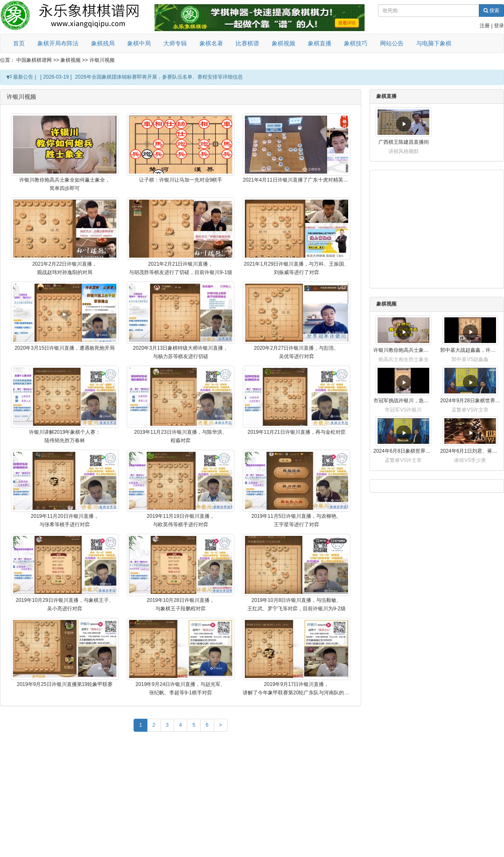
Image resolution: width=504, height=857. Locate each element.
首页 (19, 43)
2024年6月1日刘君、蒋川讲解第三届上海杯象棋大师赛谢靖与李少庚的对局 (470, 451)
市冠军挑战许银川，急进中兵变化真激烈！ (403, 401)
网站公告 (392, 43)
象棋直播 (320, 43)
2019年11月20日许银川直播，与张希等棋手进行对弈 (64, 520)
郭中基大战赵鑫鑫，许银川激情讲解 (470, 350)
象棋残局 (103, 43)
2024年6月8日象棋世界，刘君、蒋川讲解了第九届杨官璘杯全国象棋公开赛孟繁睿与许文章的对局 (403, 451)
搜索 (491, 11)
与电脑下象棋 (434, 43)
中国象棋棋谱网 (34, 60)
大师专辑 (175, 43)
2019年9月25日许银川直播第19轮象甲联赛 (65, 684)
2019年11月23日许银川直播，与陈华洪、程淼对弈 (180, 436)
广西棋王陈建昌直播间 (404, 142)
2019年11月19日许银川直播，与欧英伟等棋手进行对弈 (180, 520)
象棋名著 (211, 43)
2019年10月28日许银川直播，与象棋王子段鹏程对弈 (180, 604)
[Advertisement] (181, 796)
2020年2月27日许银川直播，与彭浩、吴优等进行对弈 (297, 352)
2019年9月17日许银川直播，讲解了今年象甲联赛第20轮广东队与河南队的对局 (297, 688)
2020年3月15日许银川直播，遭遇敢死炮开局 (65, 348)
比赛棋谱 (247, 43)
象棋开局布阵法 (58, 43)
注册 (485, 26)
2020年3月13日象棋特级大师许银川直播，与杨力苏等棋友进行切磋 (181, 352)
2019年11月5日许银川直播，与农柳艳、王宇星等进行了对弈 (297, 520)
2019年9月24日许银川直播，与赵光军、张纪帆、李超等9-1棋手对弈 (181, 688)
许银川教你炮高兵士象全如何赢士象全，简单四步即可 (65, 184)
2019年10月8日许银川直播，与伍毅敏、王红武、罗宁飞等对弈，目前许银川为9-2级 (296, 604)
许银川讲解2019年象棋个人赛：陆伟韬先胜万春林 (65, 436)
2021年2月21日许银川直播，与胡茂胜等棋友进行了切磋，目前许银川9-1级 (180, 268)
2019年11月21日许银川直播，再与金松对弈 (296, 432)
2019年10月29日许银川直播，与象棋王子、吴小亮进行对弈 (64, 604)
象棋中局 (139, 43)
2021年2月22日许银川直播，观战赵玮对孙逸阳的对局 (65, 268)
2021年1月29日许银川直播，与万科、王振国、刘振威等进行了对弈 (297, 268)
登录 (499, 26)
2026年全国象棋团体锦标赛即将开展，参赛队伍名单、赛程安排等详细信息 (159, 77)
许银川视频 (102, 60)
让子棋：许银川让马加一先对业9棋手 (181, 180)
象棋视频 (283, 43)
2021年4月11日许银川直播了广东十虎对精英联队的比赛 (297, 180)
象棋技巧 (356, 43)
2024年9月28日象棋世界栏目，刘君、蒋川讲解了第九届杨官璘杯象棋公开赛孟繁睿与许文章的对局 (470, 401)
